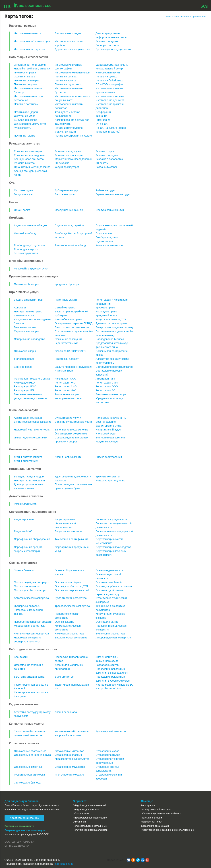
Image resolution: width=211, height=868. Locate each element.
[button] (129, 860)
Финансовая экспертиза (110, 634)
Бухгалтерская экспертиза (71, 598)
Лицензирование (24, 519)
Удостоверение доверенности (73, 477)
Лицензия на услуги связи (111, 519)
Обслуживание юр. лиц (110, 210)
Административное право (111, 323)
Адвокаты (20, 308)
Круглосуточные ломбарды (30, 225)
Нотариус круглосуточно (110, 481)
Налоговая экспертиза (28, 638)
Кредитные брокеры (67, 284)
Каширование (63, 116)
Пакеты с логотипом (26, 104)
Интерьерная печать (108, 73)
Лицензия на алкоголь (68, 531)
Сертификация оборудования (32, 539)
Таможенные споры (67, 394)
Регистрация (148, 805)
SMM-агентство (64, 677)
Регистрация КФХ (65, 383)
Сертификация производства (113, 547)
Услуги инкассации (107, 442)
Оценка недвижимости (109, 570)
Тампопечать (63, 124)
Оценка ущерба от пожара (30, 590)
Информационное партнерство (90, 818)
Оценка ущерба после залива (114, 586)
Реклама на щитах (107, 41)
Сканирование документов (30, 124)
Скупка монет (104, 233)
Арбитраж (61, 316)
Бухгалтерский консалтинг (111, 731)
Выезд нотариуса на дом (29, 477)
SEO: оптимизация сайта (29, 677)
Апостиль (61, 481)
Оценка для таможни (27, 586)
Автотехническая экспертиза (31, 598)
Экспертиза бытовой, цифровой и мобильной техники (28, 610)
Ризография (103, 120)
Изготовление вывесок (28, 33)
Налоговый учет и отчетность (32, 430)
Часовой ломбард (25, 233)
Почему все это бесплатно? (156, 810)
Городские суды (24, 194)
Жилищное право (106, 312)
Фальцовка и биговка (68, 112)
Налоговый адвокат (67, 359)
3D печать (102, 163)
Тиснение (101, 116)
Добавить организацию (24, 818)
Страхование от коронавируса (32, 755)
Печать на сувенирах (27, 81)
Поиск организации (151, 818)
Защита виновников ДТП (111, 319)
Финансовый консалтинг (29, 735)
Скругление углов (25, 116)
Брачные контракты (107, 477)
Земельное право (25, 316)
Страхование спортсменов (30, 751)
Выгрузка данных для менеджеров (25, 830)
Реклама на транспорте (69, 155)
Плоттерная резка (25, 73)
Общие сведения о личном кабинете (161, 814)
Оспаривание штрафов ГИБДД (74, 323)
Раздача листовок (106, 167)
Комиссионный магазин (110, 245)
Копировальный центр (109, 69)
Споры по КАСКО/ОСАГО (70, 351)
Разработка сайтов (107, 665)
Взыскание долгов (25, 327)
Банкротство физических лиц (73, 327)
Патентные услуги (66, 300)
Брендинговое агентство (29, 159)
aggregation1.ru (64, 864)
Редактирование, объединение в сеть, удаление (167, 830)
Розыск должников (25, 504)
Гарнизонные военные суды (112, 194)
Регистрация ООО (107, 386)
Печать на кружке (65, 81)
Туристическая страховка (29, 775)
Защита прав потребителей (71, 312)
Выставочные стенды (68, 33)
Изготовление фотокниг (110, 96)
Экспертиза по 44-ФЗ (27, 642)
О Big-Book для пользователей (90, 805)
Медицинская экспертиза (29, 626)
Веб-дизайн (21, 657)
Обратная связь (81, 814)
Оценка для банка (107, 622)
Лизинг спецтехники (26, 461)
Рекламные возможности (19, 826)
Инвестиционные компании (31, 438)
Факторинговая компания (111, 438)
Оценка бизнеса (24, 570)
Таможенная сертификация (72, 539)
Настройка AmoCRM (108, 688)
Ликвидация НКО (24, 383)
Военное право (23, 367)
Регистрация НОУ (25, 386)
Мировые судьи (23, 190)
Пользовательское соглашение (90, 826)
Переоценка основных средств (33, 622)
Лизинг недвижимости (68, 457)
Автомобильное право (68, 319)
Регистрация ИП (24, 390)
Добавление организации (155, 826)
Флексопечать (22, 128)
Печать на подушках (26, 84)
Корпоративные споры (68, 398)
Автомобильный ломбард (70, 245)
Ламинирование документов (72, 120)
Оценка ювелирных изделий (72, 590)
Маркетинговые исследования (73, 159)
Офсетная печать (25, 77)
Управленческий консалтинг (72, 731)
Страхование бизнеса (27, 783)
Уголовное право (24, 359)
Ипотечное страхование (69, 775)
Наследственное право (28, 312)
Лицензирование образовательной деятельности (65, 523)
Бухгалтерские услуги (68, 418)
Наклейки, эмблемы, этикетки (32, 69)
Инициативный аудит (108, 430)
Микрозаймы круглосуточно (31, 269)
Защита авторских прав (28, 300)
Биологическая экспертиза (71, 638)
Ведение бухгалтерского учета (73, 422)
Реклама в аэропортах (109, 159)
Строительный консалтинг (30, 731)
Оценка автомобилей (108, 582)
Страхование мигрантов (69, 751)
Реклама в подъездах (68, 151)
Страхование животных (28, 767)
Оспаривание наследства (30, 339)
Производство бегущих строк (113, 49)
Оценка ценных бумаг (68, 582)
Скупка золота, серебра (69, 225)
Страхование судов (107, 751)
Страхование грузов (108, 755)
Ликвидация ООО (65, 379)
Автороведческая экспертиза (113, 638)
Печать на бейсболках (109, 81)
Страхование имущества (70, 767)
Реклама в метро (24, 163)
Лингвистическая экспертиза (31, 634)
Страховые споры (25, 351)
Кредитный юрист (106, 316)
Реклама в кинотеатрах (28, 151)
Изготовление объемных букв (32, 41)
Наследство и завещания (29, 481)
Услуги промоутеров (67, 167)
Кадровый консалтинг (68, 735)
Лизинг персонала (66, 712)
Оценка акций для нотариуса (32, 582)
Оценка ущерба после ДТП (71, 586)
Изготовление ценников (110, 100)
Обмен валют (22, 210)
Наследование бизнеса (110, 339)
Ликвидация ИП (105, 379)
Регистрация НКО (66, 390)
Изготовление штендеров (29, 49)
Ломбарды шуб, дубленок (30, 245)
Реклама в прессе (106, 151)
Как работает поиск (152, 822)
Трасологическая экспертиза (72, 606)
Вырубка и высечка (26, 120)
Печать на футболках (68, 84)
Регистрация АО (105, 390)
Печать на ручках (106, 77)
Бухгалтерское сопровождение (33, 422)
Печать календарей (26, 112)
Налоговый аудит (106, 434)
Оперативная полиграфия (30, 65)
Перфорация (103, 112)
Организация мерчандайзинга (32, 167)
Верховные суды (65, 194)
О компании (79, 822)
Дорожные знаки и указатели (72, 49)
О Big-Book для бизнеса (86, 810)
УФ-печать (102, 124)
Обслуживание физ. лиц (70, 210)
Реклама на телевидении (29, 155)
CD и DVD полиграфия (109, 84)
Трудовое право (105, 308)
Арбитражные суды (67, 190)
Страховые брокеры (26, 284)
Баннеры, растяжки (107, 45)
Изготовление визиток (68, 65)
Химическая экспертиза (69, 634)
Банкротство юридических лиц (114, 327)
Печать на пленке (25, 136)
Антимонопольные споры (111, 394)
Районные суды (105, 190)
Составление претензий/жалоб (114, 367)
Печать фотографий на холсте (73, 136)
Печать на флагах (66, 77)
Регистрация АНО (66, 386)
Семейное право (65, 308)
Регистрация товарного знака (32, 379)
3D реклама (62, 163)
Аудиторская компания (28, 418)
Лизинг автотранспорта (28, 457)
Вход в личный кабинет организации (186, 17)
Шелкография (63, 69)
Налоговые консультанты (111, 418)
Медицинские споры (26, 331)
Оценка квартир (64, 622)
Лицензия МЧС (23, 531)
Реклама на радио (107, 155)
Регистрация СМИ (107, 383)
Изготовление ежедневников (72, 73)
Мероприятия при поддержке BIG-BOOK (27, 834)
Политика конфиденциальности (90, 830)
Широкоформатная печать (112, 65)
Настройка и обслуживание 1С (114, 685)
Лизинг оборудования (109, 457)
